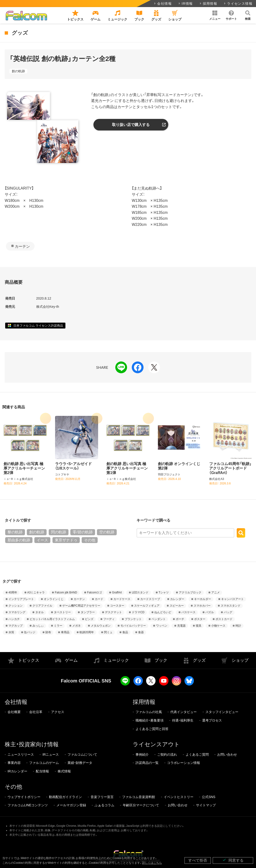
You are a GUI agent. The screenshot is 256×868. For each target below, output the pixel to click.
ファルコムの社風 (149, 712)
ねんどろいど (163, 612)
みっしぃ (38, 626)
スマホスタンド (231, 606)
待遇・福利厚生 (183, 720)
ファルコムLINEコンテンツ (28, 805)
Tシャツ (164, 592)
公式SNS (209, 797)
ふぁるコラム (104, 805)
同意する (233, 860)
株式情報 (64, 771)
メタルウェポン (101, 626)
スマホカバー (202, 606)
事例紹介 (142, 754)
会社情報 (162, 4)
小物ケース (218, 626)
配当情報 (42, 771)
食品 (125, 632)
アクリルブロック (190, 592)
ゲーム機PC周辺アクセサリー (81, 606)
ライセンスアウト (156, 744)
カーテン (22, 246)
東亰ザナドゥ (66, 540)
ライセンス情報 (238, 4)
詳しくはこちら (152, 863)
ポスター (200, 619)
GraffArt (117, 592)
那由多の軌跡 (19, 540)
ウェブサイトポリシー (24, 797)
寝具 (199, 626)
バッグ (228, 612)
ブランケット (133, 619)
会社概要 (14, 712)
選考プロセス (212, 720)
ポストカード (224, 619)
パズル (210, 612)
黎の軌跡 (15, 532)
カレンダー (177, 599)
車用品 (65, 632)
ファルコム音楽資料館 (139, 797)
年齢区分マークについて (141, 805)
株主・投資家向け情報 (32, 744)
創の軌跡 (18, 71)
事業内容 (14, 763)
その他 (90, 540)
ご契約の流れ (167, 754)
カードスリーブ (150, 599)
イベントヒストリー (179, 797)
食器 (141, 632)
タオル (40, 612)
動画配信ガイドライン (65, 797)
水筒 (11, 632)
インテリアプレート (21, 599)
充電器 (181, 626)
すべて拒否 (198, 860)
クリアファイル (42, 606)
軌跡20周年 (87, 632)
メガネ (76, 626)
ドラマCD (138, 612)
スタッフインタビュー (222, 712)
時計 (238, 626)
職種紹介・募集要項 (150, 720)
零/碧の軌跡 (83, 532)
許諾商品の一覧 (147, 763)
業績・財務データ (80, 763)
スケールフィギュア (147, 606)
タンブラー (88, 612)
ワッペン (162, 626)
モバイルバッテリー (133, 626)
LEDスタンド (140, 592)
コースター (117, 606)
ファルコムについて (82, 754)
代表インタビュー (184, 712)
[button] (215, 15)
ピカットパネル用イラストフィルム (52, 619)
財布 (48, 632)
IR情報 (185, 4)
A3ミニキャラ (36, 592)
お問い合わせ (227, 754)
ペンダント (159, 619)
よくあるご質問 (197, 754)
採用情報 (208, 4)
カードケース (122, 599)
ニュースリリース (21, 754)
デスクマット (113, 612)
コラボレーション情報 (184, 763)
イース (42, 540)
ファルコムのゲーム (44, 763)
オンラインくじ (54, 599)
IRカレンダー (17, 771)
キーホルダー (203, 599)
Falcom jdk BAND (66, 592)
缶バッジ (30, 632)
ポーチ (180, 619)
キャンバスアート (232, 599)
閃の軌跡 (59, 532)
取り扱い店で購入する (131, 125)
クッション (16, 606)
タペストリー (62, 612)
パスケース (188, 612)
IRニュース (51, 754)
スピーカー (177, 606)
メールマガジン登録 (71, 805)
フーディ (109, 619)
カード (99, 599)
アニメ (216, 592)
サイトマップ (206, 805)
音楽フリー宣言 (102, 797)
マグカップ (16, 626)
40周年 (13, 592)
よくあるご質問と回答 (152, 729)
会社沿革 (36, 712)
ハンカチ (14, 619)
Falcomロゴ (94, 592)
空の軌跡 (107, 532)
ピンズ (89, 619)
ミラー (58, 626)
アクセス (58, 712)
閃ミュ (108, 632)
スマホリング (17, 612)
